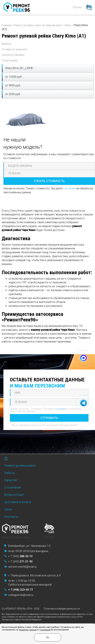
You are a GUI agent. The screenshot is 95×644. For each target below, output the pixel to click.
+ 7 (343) (20, 556)
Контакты (11, 517)
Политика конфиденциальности (62, 609)
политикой (45, 630)
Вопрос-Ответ (14, 495)
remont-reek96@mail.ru (22, 567)
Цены (8, 509)
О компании (13, 487)
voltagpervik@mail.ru (21, 595)
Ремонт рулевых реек (20, 465)
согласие (69, 188)
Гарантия (11, 480)
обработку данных (28, 630)
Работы (10, 473)
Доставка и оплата (18, 502)
